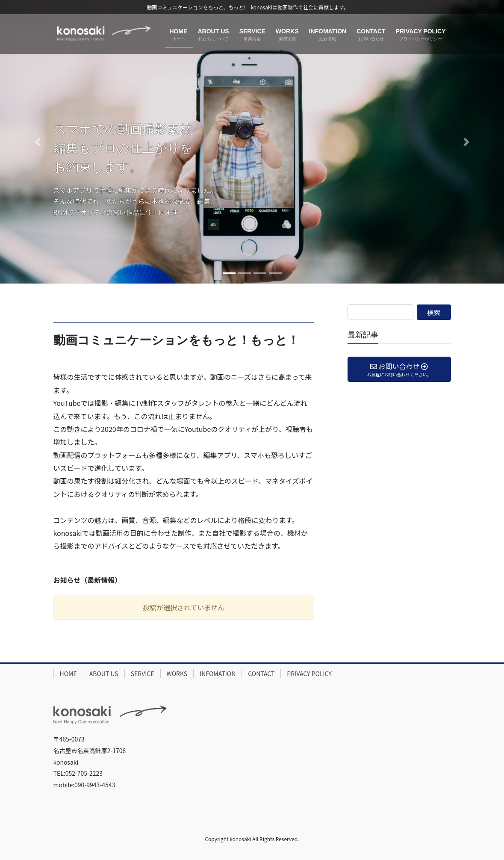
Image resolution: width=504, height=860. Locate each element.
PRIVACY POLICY (309, 674)
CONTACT (261, 674)
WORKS (177, 674)
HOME (68, 674)
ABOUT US (104, 674)
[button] (38, 142)
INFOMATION (218, 674)
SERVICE (143, 674)
